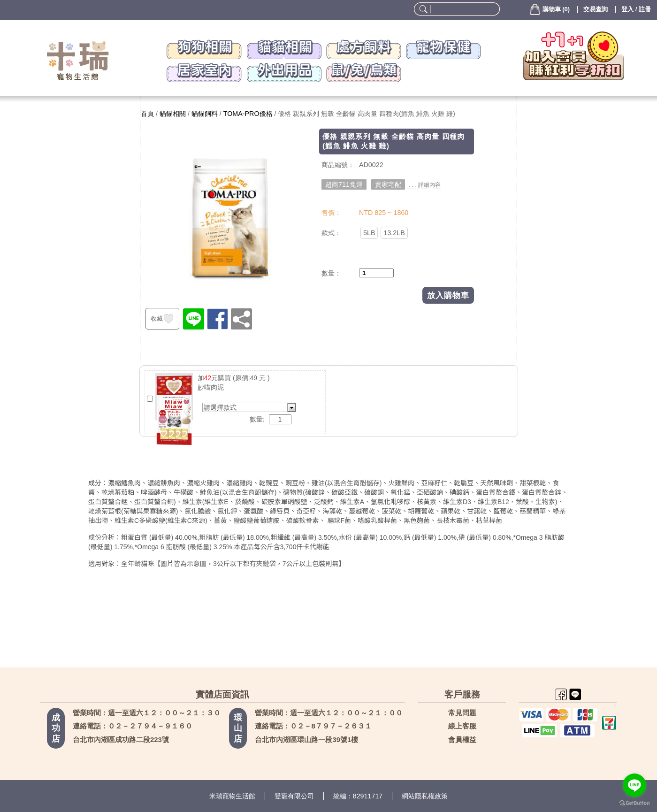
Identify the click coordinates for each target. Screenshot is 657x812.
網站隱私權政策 (425, 796)
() (549, 9)
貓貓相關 (173, 114)
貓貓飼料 (205, 114)
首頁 (147, 114)
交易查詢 (596, 9)
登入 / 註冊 (636, 9)
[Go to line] (634, 785)
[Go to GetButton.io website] (634, 803)
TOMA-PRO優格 (248, 114)
